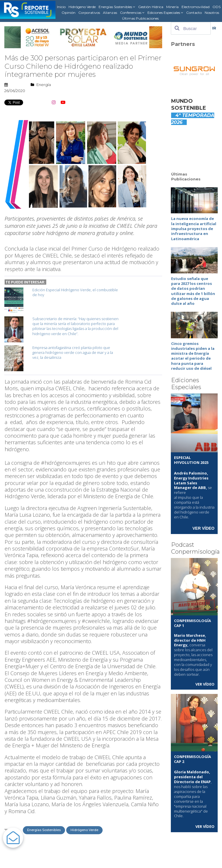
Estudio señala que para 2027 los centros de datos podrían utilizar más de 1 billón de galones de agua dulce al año (193, 290)
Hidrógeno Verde (82, 7)
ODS (217, 7)
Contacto (194, 13)
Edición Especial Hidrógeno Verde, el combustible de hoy (75, 292)
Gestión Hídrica (151, 7)
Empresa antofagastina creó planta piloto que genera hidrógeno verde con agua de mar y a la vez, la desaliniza (73, 352)
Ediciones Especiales (165, 13)
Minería (172, 7)
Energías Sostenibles (117, 7)
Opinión (69, 13)
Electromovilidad (196, 7)
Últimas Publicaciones (140, 18)
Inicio (61, 7)
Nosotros (212, 13)
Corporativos (89, 13)
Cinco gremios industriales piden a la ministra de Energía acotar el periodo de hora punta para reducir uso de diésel (193, 354)
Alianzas (110, 13)
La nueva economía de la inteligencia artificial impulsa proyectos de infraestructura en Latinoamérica (194, 228)
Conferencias (132, 13)
